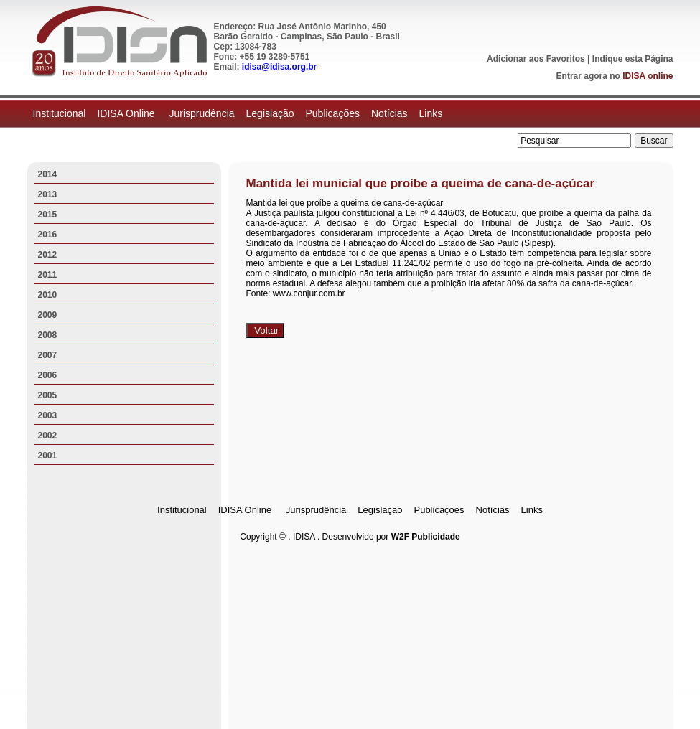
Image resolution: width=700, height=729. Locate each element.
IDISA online (648, 76)
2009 (48, 315)
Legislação (270, 113)
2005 (48, 395)
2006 (48, 375)
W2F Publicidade (426, 537)
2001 (48, 456)
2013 (48, 194)
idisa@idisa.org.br (279, 67)
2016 (48, 235)
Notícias (389, 113)
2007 (48, 355)
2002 (48, 436)
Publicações (332, 113)
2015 (48, 215)
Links (431, 113)
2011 (48, 275)
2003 (48, 415)
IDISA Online (127, 113)
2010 (48, 295)
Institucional (60, 113)
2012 (48, 255)
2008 (48, 335)
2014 (48, 174)
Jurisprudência (201, 113)
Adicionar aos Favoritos (536, 59)
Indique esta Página (633, 59)
